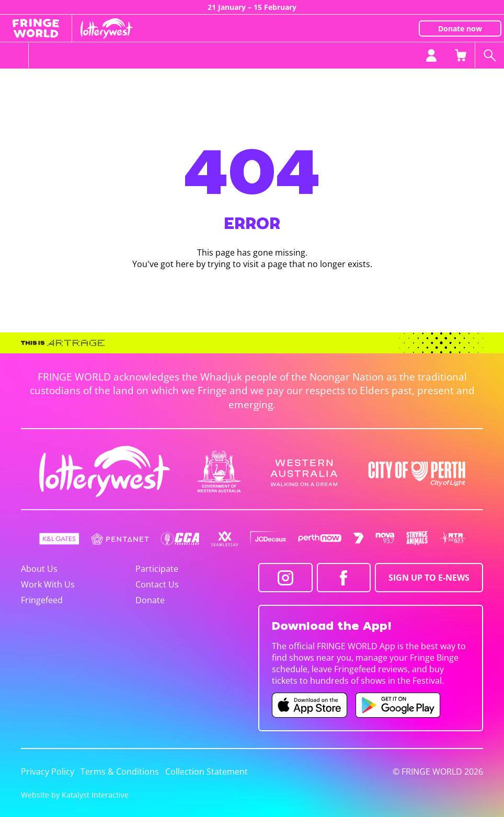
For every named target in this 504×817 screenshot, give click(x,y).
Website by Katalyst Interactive (75, 795)
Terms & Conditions (120, 772)
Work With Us (48, 584)
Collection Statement (207, 772)
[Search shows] (489, 55)
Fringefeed (42, 600)
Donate (150, 600)
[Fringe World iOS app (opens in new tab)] (310, 705)
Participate (157, 569)
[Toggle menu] (14, 55)
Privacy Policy (48, 772)
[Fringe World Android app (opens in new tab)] (398, 705)
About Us (39, 569)
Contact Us (157, 584)
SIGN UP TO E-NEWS (429, 578)
